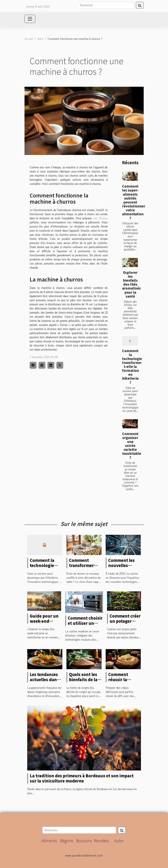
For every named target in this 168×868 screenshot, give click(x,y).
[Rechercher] (106, 5)
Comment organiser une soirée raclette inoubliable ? (132, 445)
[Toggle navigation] (30, 19)
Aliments (49, 840)
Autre (40, 39)
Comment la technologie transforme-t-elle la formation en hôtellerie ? (132, 366)
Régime (67, 840)
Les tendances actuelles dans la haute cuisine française (46, 682)
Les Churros (100, 218)
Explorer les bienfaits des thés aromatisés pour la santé (131, 284)
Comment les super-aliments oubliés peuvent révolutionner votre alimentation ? (134, 202)
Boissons (84, 840)
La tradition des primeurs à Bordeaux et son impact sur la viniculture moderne (82, 778)
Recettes (101, 840)
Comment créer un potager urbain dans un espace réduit (125, 624)
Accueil (29, 39)
